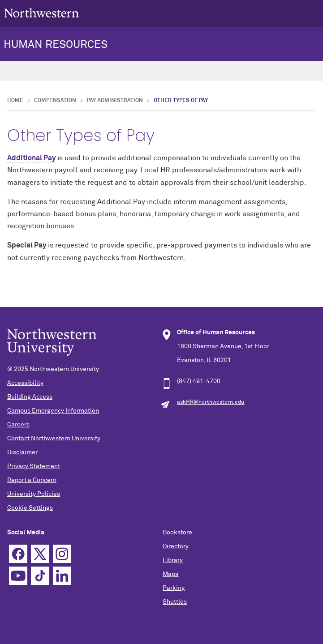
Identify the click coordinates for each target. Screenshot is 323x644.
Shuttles (175, 602)
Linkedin (62, 576)
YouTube (18, 576)
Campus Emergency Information (53, 411)
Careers (18, 425)
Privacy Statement (34, 466)
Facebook (18, 554)
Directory (176, 546)
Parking (174, 588)
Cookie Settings (30, 508)
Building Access (30, 397)
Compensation (55, 101)
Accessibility (25, 383)
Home (15, 101)
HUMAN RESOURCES (56, 45)
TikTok (40, 576)
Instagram (62, 554)
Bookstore (177, 533)
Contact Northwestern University (54, 439)
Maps (170, 574)
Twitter (40, 554)
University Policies (34, 494)
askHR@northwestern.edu (211, 402)
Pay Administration (115, 101)
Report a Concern (32, 480)
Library (173, 560)
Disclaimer (22, 452)
